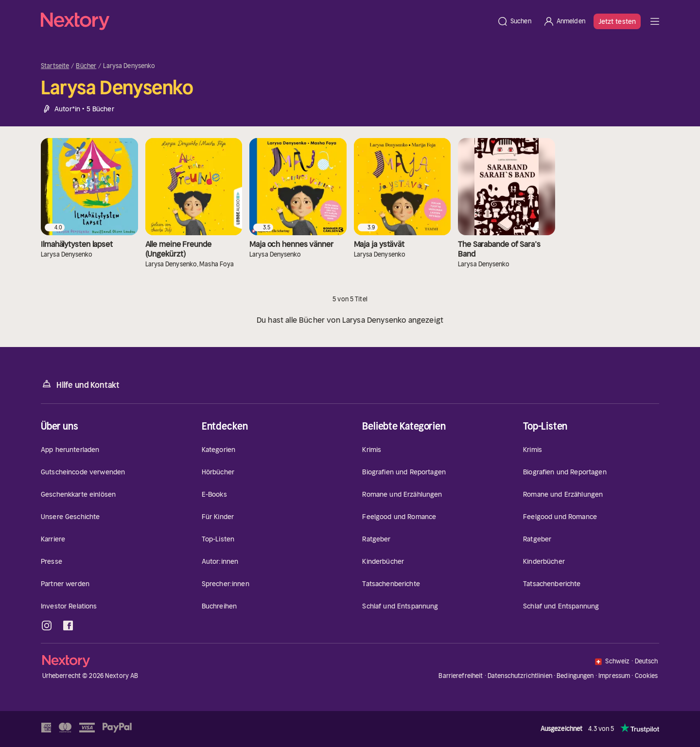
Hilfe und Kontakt (80, 384)
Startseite (55, 66)
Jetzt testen (617, 21)
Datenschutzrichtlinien (520, 676)
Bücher (86, 66)
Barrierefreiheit (461, 676)
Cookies (647, 676)
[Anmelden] (564, 21)
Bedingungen (575, 676)
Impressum (614, 676)
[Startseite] (266, 21)
